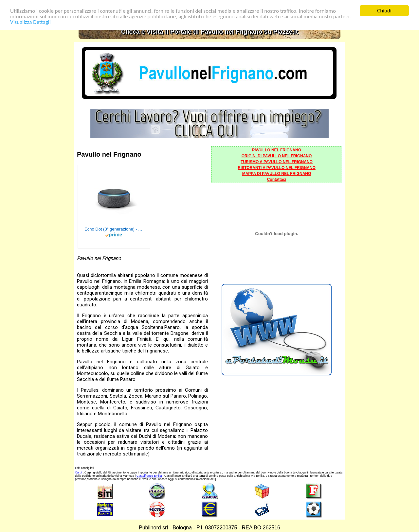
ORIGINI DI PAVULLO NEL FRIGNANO (277, 156)
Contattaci (277, 180)
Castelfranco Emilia (149, 476)
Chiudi (384, 11)
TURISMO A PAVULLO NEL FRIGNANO (277, 162)
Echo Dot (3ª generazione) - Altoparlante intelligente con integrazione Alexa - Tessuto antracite (114, 229)
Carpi (79, 472)
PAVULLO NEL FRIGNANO (277, 150)
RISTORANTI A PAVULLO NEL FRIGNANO (277, 168)
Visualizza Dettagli (30, 22)
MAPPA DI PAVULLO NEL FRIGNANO (277, 174)
